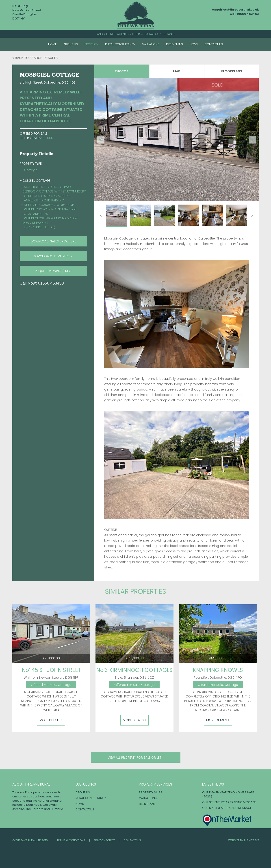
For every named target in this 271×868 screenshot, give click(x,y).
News (194, 44)
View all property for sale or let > (136, 758)
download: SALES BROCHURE (53, 241)
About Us (71, 44)
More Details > (51, 720)
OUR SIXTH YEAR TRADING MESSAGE (227, 808)
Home (52, 44)
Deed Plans (175, 44)
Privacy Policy (104, 840)
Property (91, 44)
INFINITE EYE (251, 840)
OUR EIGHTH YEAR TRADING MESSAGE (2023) (228, 795)
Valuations (151, 44)
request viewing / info (53, 271)
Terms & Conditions (71, 840)
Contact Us (214, 44)
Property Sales (151, 792)
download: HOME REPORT (53, 256)
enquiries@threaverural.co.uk (235, 10)
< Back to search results (35, 58)
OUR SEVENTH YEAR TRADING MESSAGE (229, 802)
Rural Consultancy (120, 44)
